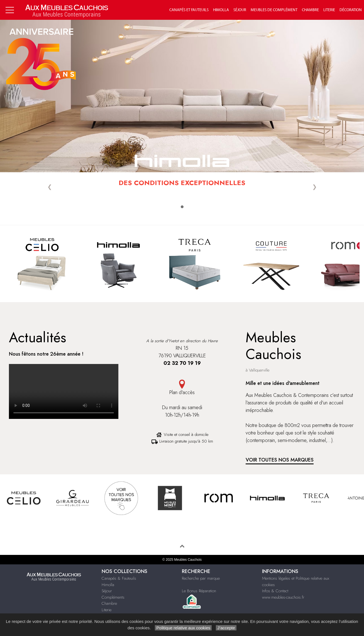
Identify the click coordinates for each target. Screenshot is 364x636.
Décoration (351, 10)
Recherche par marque (201, 578)
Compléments (113, 597)
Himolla (221, 10)
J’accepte (226, 628)
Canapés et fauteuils (189, 10)
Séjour (240, 10)
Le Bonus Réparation (199, 591)
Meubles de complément (274, 10)
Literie (329, 10)
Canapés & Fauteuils (119, 578)
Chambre (310, 10)
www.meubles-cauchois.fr (283, 597)
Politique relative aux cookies (183, 628)
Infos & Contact (275, 591)
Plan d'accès (182, 392)
